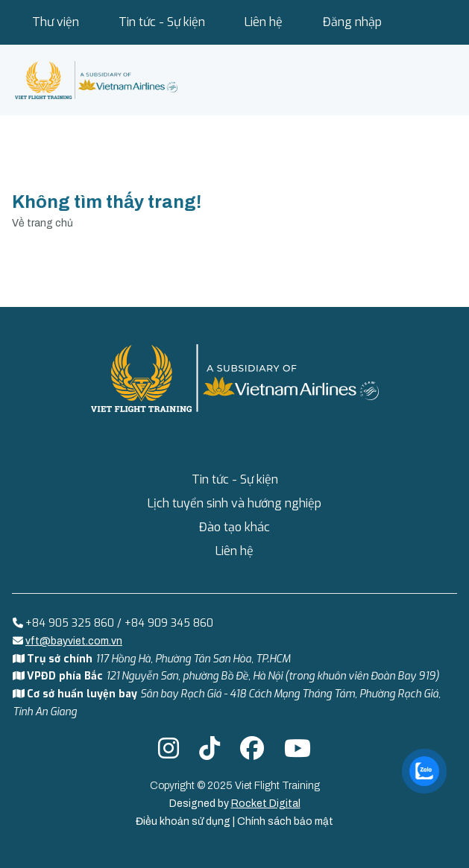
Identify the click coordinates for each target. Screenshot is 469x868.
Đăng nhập (352, 22)
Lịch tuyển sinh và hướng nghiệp (234, 503)
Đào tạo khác (234, 527)
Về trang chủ (43, 223)
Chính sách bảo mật (285, 821)
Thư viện (56, 22)
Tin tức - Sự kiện (162, 22)
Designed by (235, 804)
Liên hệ (264, 22)
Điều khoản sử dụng (184, 821)
